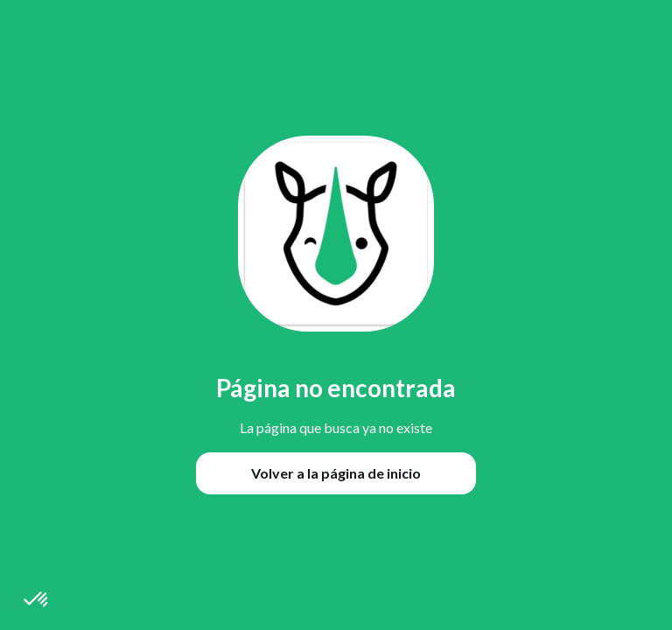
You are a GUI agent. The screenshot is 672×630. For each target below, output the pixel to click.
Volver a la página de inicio (336, 473)
